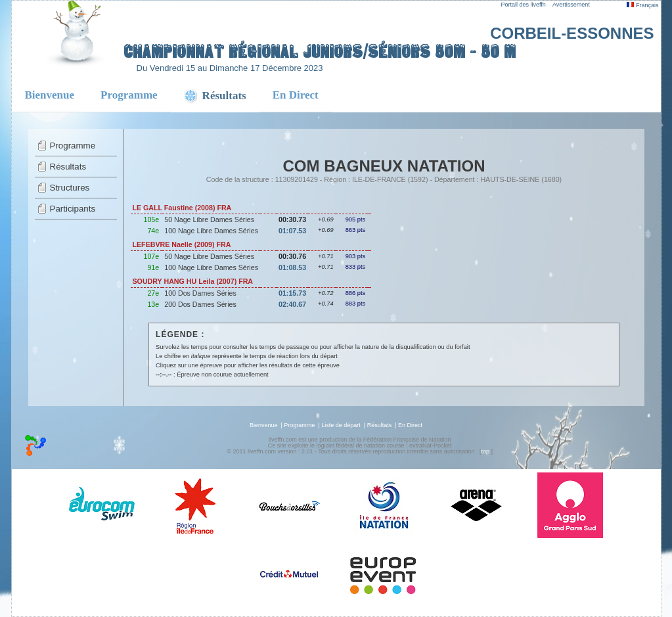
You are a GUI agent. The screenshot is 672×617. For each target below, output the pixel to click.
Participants (73, 209)
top (485, 451)
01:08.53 (292, 267)
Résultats (68, 167)
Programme (129, 95)
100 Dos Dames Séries (200, 293)
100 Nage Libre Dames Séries (211, 231)
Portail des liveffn (524, 5)
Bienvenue (50, 95)
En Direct (296, 95)
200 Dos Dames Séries (200, 304)
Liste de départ (341, 425)
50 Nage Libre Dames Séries (209, 219)
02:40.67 (292, 304)
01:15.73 (292, 293)
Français (642, 5)
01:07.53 (292, 231)
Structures (70, 188)
